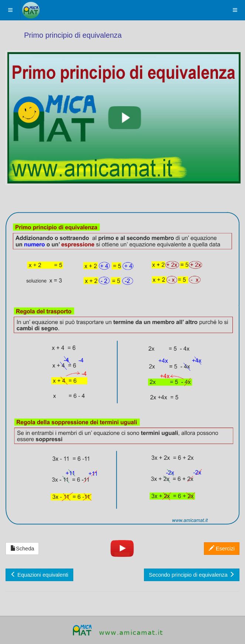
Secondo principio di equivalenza (192, 575)
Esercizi (222, 549)
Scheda (22, 549)
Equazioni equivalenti (39, 575)
